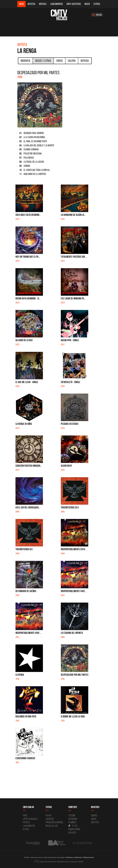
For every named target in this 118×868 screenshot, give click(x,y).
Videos (59, 61)
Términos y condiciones (74, 857)
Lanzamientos (57, 4)
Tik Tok (73, 826)
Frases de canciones (54, 822)
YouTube (72, 815)
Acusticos (50, 819)
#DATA (87, 4)
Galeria (72, 61)
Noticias (43, 4)
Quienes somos (74, 829)
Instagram (73, 819)
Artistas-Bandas (30, 819)
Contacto (72, 833)
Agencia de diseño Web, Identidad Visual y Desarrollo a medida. (59, 862)
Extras (97, 4)
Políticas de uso (88, 857)
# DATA (49, 815)
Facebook (72, 822)
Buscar (97, 15)
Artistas (31, 4)
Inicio (21, 4)
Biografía (25, 61)
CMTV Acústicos (74, 4)
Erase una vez (52, 826)
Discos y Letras (43, 61)
